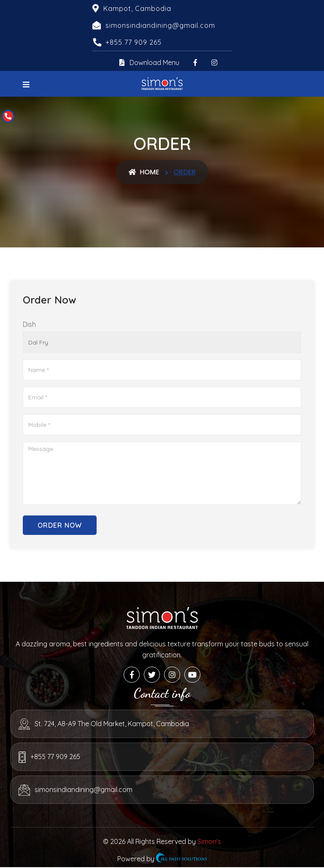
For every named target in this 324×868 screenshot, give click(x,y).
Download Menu (149, 62)
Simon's (209, 841)
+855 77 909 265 (134, 42)
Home (144, 172)
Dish (29, 324)
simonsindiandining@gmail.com (84, 789)
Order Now (60, 525)
